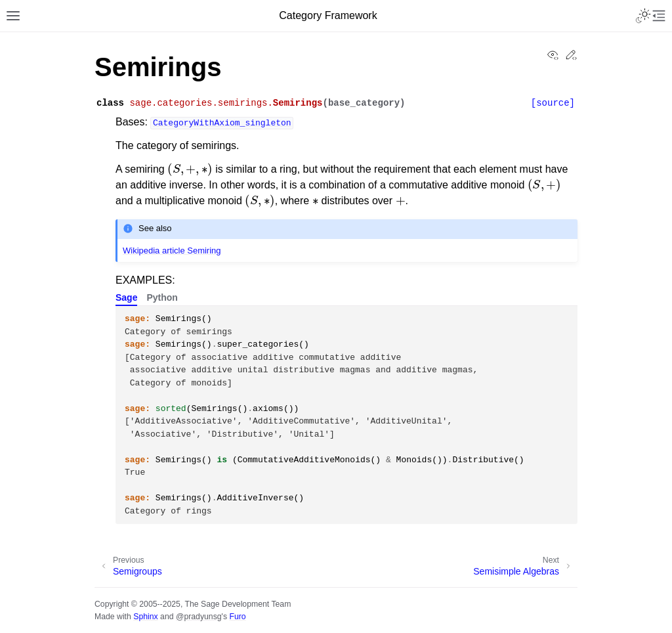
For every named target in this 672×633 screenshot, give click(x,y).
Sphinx (145, 617)
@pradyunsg (199, 617)
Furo (237, 617)
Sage (126, 297)
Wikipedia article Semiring (172, 251)
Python (162, 297)
